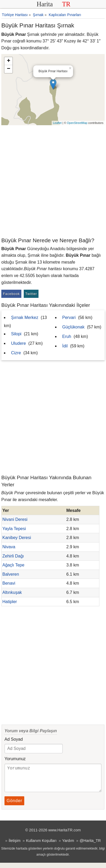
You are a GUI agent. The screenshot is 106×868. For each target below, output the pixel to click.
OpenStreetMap (77, 123)
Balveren (11, 574)
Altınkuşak (12, 592)
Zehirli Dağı (13, 556)
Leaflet (57, 123)
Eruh (67, 336)
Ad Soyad (14, 739)
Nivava (9, 547)
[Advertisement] (53, 181)
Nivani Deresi (15, 519)
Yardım (68, 846)
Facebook (11, 294)
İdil (65, 346)
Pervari (69, 317)
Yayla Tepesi (14, 529)
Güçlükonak (73, 327)
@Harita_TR (90, 846)
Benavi (9, 583)
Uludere (18, 343)
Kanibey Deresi (17, 538)
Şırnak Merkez (25, 317)
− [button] (9, 69)
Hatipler (10, 602)
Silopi (16, 334)
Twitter (31, 294)
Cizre (16, 353)
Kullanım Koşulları (41, 846)
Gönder (14, 806)
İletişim (15, 846)
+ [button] (9, 61)
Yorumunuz (15, 759)
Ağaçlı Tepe (13, 565)
